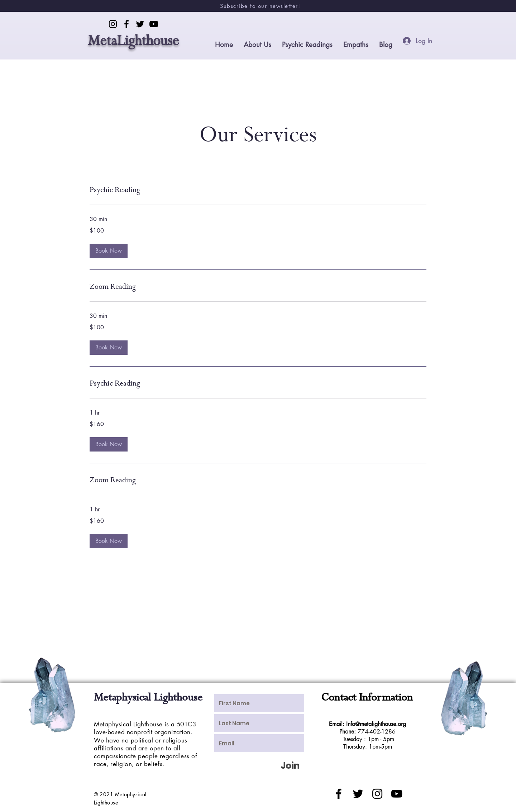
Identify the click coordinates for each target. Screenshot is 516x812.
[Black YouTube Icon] (397, 794)
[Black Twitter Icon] (358, 794)
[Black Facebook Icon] (339, 794)
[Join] (290, 765)
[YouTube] (154, 24)
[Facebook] (126, 24)
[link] (258, 190)
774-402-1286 (377, 732)
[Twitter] (140, 24)
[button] (109, 251)
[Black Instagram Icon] (377, 794)
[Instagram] (113, 24)
